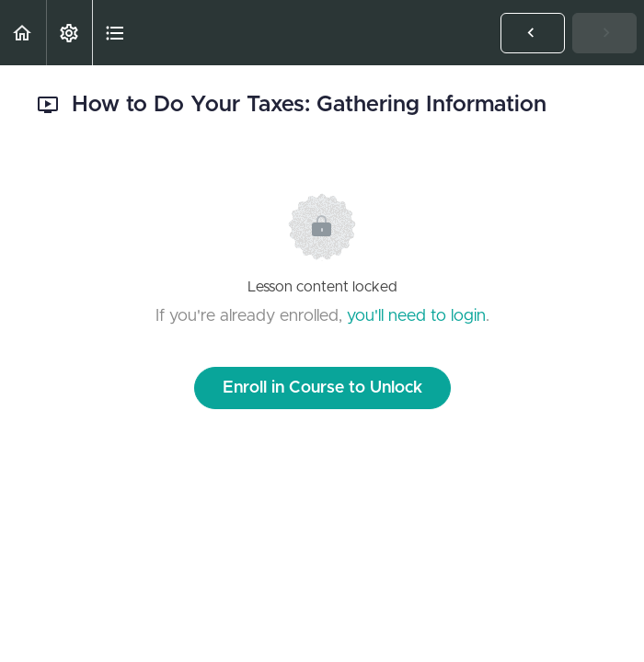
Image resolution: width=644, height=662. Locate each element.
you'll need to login (416, 316)
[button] (23, 33)
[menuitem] (69, 33)
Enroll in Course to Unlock (322, 388)
